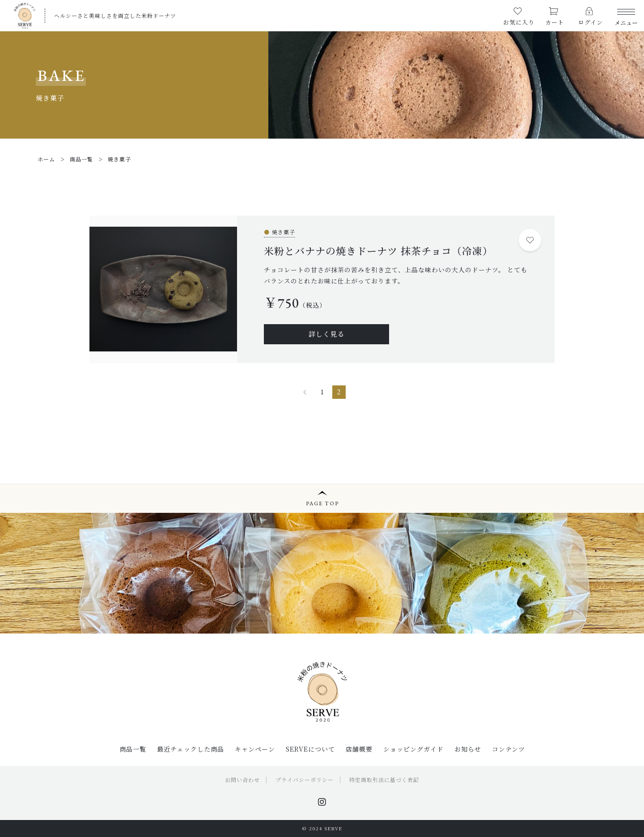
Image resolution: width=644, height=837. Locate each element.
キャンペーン (255, 749)
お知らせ (468, 749)
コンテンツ (508, 749)
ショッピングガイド (413, 749)
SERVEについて (310, 749)
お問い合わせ (242, 780)
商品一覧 (133, 749)
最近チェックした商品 (191, 749)
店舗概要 (359, 749)
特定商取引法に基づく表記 (384, 780)
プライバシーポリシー (305, 780)
